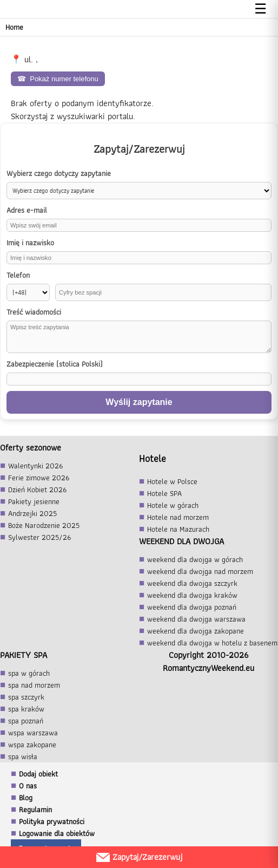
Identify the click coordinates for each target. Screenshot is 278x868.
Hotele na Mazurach (178, 529)
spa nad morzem (34, 685)
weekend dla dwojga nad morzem (200, 571)
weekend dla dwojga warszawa (196, 619)
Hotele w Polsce (172, 481)
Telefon (18, 275)
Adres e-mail (27, 210)
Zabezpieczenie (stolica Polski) (55, 364)
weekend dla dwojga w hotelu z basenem (212, 643)
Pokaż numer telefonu (58, 79)
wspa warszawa (33, 733)
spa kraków (26, 709)
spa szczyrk (26, 697)
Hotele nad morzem (178, 517)
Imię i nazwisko (30, 243)
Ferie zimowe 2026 (39, 478)
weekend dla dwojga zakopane (196, 631)
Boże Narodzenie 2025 (44, 525)
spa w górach (29, 673)
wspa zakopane (32, 745)
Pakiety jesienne (34, 501)
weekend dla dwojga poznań (192, 607)
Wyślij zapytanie (139, 402)
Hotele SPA (164, 493)
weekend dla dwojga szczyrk (192, 583)
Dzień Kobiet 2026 (37, 490)
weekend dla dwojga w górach (195, 559)
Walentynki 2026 (35, 466)
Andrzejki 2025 (32, 513)
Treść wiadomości (34, 312)
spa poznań (26, 721)
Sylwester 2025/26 (39, 537)
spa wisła (23, 756)
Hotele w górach (173, 505)
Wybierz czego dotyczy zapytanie (59, 174)
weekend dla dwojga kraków (192, 595)
